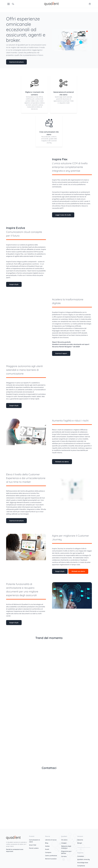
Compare (48, 852)
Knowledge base (83, 863)
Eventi (47, 849)
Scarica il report (61, 353)
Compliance (81, 866)
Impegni (64, 843)
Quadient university (84, 859)
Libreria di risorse (51, 840)
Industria (80, 840)
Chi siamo (64, 840)
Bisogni (80, 843)
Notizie (47, 846)
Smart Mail (33, 845)
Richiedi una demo (62, 462)
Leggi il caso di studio (63, 215)
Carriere (64, 856)
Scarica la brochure (16, 62)
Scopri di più (14, 284)
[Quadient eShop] (90, 4)
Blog (47, 843)
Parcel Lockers (34, 848)
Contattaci (81, 856)
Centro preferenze (51, 856)
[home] (51, 4)
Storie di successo (51, 859)
